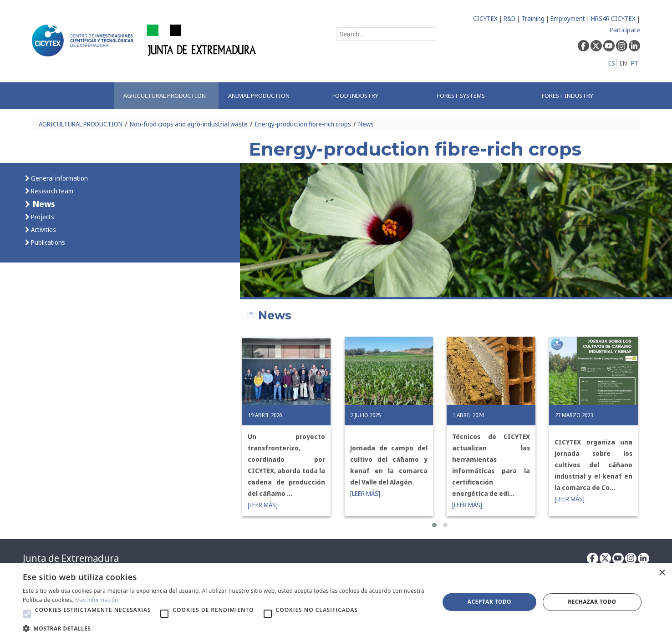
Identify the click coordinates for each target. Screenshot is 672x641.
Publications (47, 242)
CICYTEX (485, 18)
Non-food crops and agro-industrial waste (189, 124)
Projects (42, 217)
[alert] (336, 602)
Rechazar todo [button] (592, 602)
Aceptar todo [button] (489, 602)
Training (533, 18)
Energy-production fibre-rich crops (303, 124)
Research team (51, 191)
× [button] (662, 573)
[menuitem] (166, 96)
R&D (509, 18)
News (366, 124)
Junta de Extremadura (71, 558)
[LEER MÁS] (263, 505)
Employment (568, 18)
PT (635, 63)
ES (612, 63)
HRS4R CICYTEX (613, 18)
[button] (434, 525)
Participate (625, 30)
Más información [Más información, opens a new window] (97, 600)
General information (59, 178)
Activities (43, 230)
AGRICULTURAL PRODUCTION (81, 124)
